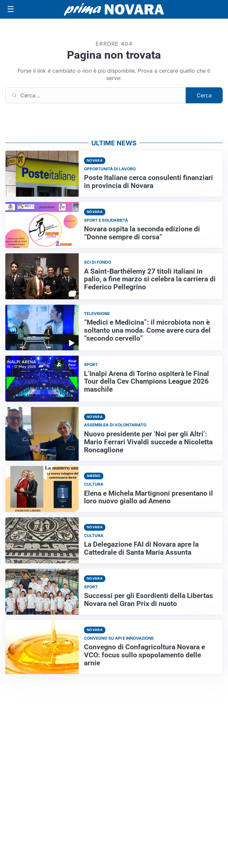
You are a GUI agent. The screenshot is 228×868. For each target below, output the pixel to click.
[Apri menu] (11, 9)
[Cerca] (96, 95)
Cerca (204, 95)
